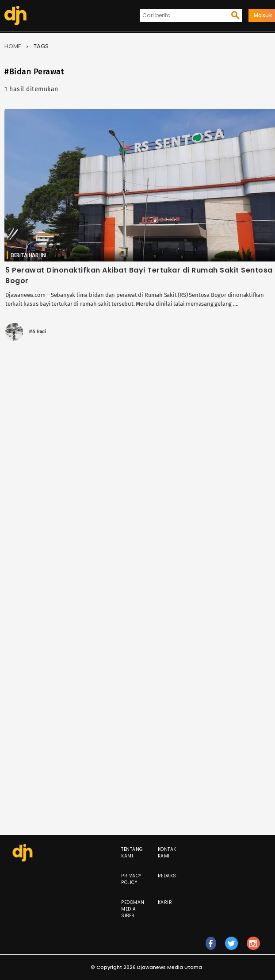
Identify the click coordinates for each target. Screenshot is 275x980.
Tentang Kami (132, 853)
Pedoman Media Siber (133, 909)
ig (253, 947)
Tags (41, 46)
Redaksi (168, 876)
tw (232, 947)
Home (13, 46)
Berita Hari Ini (29, 255)
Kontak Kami (167, 853)
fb (211, 947)
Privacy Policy (131, 879)
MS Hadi (37, 332)
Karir (165, 902)
